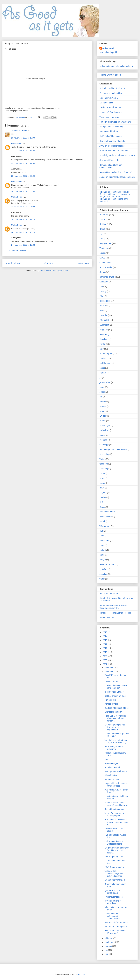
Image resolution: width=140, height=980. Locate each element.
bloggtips (104, 330)
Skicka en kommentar (17, 250)
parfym (103, 560)
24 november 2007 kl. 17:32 (23, 245)
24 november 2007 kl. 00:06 (23, 191)
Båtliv (102, 488)
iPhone (103, 402)
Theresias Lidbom (19, 131)
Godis (102, 507)
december (110, 668)
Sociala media (106, 267)
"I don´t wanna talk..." (114, 692)
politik (102, 368)
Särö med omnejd (108, 277)
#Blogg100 (104, 320)
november (110, 672)
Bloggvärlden (105, 243)
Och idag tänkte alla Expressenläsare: (114, 843)
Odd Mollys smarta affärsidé (112, 141)
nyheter (103, 406)
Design (103, 497)
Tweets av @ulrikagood (110, 75)
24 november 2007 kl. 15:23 (23, 232)
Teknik (102, 521)
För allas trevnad (112, 767)
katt (101, 287)
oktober (109, 938)
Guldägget (104, 325)
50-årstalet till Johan (109, 131)
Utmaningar (105, 425)
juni (107, 954)
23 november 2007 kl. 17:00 (23, 138)
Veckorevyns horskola (109, 117)
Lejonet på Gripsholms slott (112, 112)
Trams (102, 219)
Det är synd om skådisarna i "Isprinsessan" (112, 916)
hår (101, 397)
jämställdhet (105, 382)
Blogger (82, 974)
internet (103, 373)
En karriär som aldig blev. (111, 93)
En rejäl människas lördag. (111, 127)
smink (102, 392)
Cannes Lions (106, 263)
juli (107, 950)
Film (101, 296)
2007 (105, 664)
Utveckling (104, 454)
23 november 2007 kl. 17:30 (23, 163)
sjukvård (103, 569)
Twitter (102, 344)
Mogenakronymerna (109, 98)
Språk (102, 272)
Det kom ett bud (112, 681)
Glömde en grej (112, 763)
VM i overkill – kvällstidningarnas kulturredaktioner (114, 874)
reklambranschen (107, 564)
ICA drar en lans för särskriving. (113, 902)
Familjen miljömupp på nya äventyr (115, 122)
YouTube (103, 315)
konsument (104, 540)
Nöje (102, 349)
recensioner (105, 301)
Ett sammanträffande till (115, 880)
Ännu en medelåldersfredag (112, 146)
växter (102, 483)
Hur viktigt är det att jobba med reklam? (117, 155)
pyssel (102, 411)
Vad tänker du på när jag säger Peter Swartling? (116, 741)
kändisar (103, 358)
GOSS (102, 258)
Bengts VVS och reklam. (111, 197)
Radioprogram (106, 354)
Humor (103, 421)
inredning (104, 469)
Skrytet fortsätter (112, 779)
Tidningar (104, 248)
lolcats (102, 473)
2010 (105, 652)
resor (102, 478)
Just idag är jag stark (114, 857)
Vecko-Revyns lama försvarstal (114, 748)
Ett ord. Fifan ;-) (107, 617)
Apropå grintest (111, 704)
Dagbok (103, 493)
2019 (105, 632)
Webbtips (104, 430)
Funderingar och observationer (113, 449)
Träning (103, 291)
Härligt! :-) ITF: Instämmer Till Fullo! (115, 613)
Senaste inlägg (12, 263)
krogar (102, 545)
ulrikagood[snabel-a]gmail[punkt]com (116, 66)
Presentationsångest (114, 897)
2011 (105, 648)
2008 (105, 660)
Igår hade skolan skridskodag (112, 892)
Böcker (103, 306)
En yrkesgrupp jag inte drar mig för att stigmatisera (115, 727)
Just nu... (109, 759)
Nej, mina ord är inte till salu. (112, 88)
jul (100, 378)
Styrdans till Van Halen (110, 160)
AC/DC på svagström (114, 867)
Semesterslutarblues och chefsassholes (111, 166)
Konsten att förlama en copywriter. (115, 194)
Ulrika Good (17, 143)
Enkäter (103, 416)
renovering (104, 334)
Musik (102, 253)
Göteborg (104, 282)
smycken (103, 574)
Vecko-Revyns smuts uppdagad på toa (114, 814)
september (110, 942)
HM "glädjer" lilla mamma (111, 136)
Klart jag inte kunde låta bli (117, 708)
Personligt (104, 215)
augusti (109, 946)
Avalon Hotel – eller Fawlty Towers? (116, 172)
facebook (104, 464)
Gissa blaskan (111, 775)
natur (102, 555)
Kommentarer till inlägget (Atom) (55, 271)
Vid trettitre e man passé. (116, 927)
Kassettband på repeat (115, 809)
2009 (105, 656)
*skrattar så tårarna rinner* (117, 923)
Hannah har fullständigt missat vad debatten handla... (115, 718)
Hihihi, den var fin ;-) (109, 594)
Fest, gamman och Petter (116, 771)
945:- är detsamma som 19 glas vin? (115, 932)
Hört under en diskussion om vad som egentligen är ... (116, 822)
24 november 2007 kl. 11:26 (23, 219)
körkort (103, 550)
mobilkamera (105, 363)
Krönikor (103, 339)
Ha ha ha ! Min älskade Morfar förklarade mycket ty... (113, 607)
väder (102, 579)
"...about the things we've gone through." (116, 687)
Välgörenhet (105, 526)
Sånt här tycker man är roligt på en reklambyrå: (116, 804)
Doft (101, 502)
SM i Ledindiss (106, 103)
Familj (102, 239)
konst (102, 536)
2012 (105, 644)
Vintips (103, 459)
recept (102, 435)
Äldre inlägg (84, 263)
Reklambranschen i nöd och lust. (114, 192)
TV (101, 234)
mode (102, 387)
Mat (101, 310)
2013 (105, 640)
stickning (103, 440)
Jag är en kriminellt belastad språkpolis (117, 177)
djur (101, 531)
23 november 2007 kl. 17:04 (23, 151)
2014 (105, 636)
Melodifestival (106, 517)
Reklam (103, 224)
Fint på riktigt (110, 700)
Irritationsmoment (107, 512)
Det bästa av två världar (110, 107)
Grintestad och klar (113, 712)
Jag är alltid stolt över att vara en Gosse (116, 785)
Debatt (102, 229)
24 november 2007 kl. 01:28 (23, 207)
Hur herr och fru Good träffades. (114, 151)
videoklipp (104, 445)
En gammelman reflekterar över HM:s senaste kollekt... (117, 850)
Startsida (49, 263)
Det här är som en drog (115, 696)
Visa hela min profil (108, 52)
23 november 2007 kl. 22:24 (23, 176)
